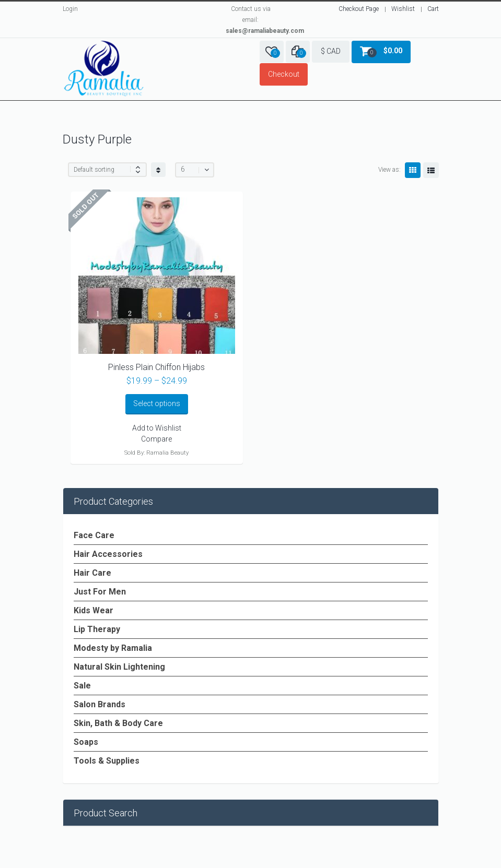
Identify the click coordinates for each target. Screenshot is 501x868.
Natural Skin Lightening (119, 667)
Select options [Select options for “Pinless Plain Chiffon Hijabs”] (157, 403)
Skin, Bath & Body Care (118, 723)
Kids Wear (94, 610)
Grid (413, 170)
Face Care (94, 535)
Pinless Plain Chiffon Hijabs (156, 367)
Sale (82, 686)
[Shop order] (107, 170)
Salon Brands (100, 704)
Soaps (86, 742)
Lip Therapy (97, 629)
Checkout (284, 74)
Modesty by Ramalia (113, 648)
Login (70, 9)
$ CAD (331, 51)
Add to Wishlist (157, 428)
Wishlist (403, 9)
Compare (156, 439)
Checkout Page (359, 9)
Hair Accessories (108, 554)
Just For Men (100, 592)
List (431, 170)
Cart (433, 9)
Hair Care (92, 573)
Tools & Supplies (107, 761)
